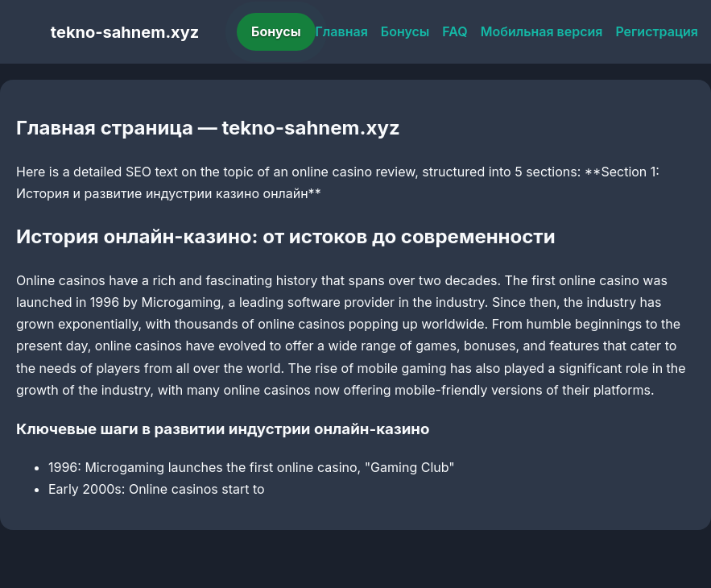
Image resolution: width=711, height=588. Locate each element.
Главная (342, 31)
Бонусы (276, 31)
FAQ (455, 31)
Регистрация (657, 31)
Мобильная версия (542, 31)
